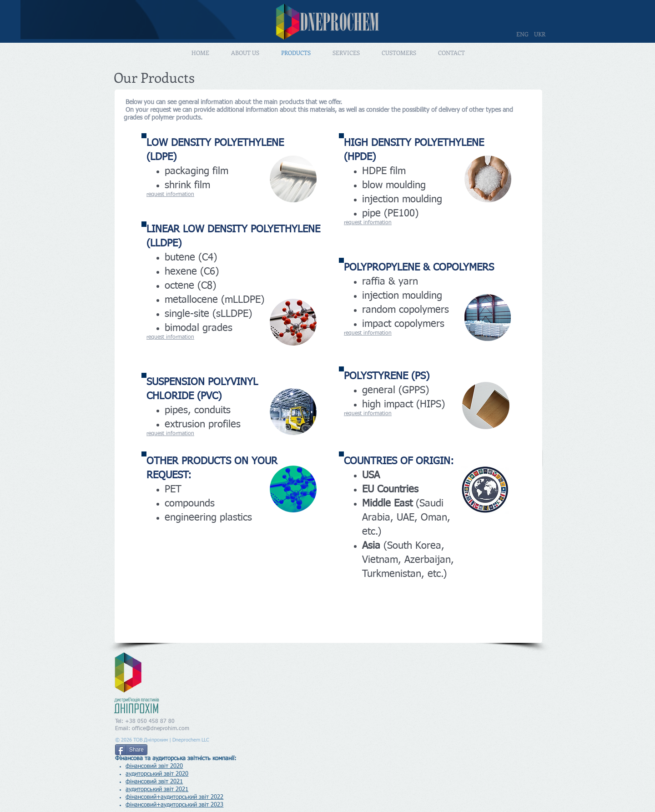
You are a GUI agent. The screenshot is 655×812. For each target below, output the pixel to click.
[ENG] (522, 34)
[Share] (131, 750)
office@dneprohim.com (161, 729)
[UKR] (540, 34)
